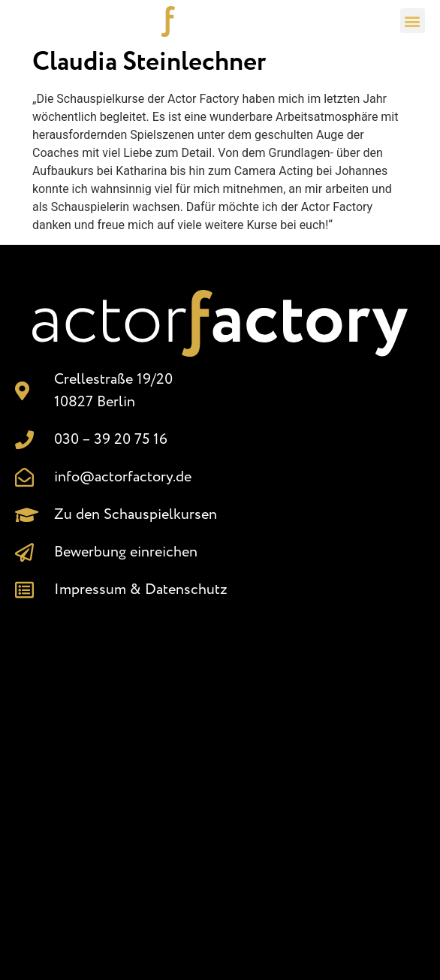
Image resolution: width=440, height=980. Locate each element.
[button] (413, 21)
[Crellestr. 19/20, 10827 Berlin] (220, 783)
